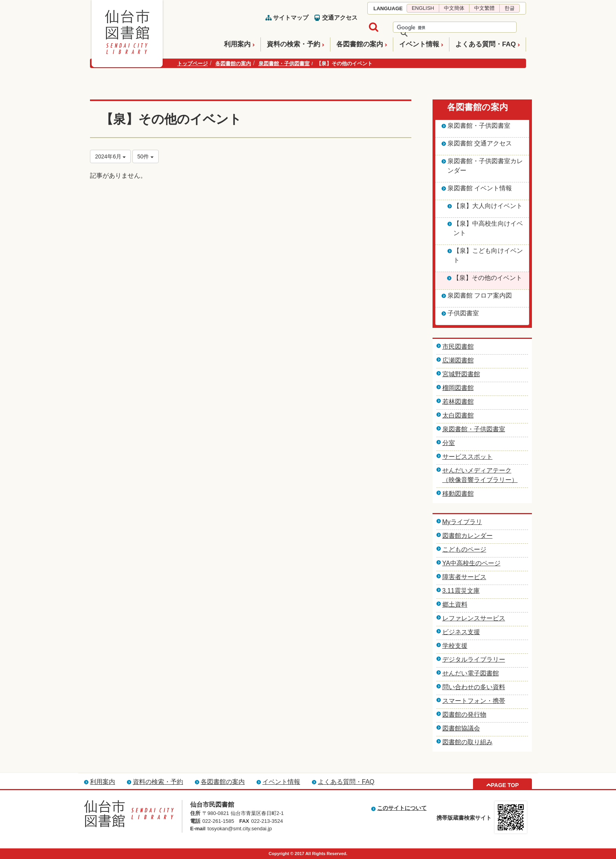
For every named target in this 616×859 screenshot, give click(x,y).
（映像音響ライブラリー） (480, 480)
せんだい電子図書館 (471, 673)
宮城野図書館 (461, 374)
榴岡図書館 (458, 388)
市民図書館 (458, 347)
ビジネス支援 (461, 632)
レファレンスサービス (474, 618)
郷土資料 (455, 604)
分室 (449, 443)
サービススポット (467, 457)
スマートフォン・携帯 (474, 701)
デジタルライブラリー (474, 659)
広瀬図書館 (458, 360)
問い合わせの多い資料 (474, 687)
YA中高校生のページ (471, 563)
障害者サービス (464, 577)
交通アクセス (340, 17)
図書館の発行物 (464, 715)
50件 (146, 156)
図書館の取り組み (467, 742)
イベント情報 (419, 44)
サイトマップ (291, 17)
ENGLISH (423, 8)
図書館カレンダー (467, 536)
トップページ (192, 63)
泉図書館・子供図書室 (284, 63)
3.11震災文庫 (461, 591)
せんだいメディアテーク (477, 470)
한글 (510, 8)
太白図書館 (458, 415)
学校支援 (455, 646)
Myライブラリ (462, 522)
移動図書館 (458, 494)
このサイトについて (402, 808)
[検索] (445, 28)
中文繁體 (484, 8)
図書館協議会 (461, 728)
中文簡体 (454, 8)
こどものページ (464, 549)
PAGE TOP (505, 785)
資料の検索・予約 (293, 44)
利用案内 (237, 44)
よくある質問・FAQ (486, 44)
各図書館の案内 (360, 44)
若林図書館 (458, 402)
